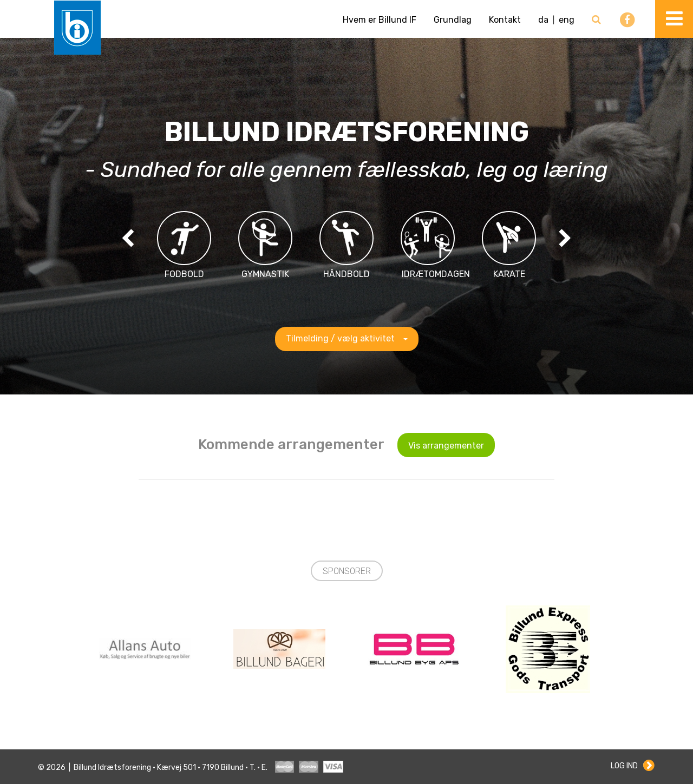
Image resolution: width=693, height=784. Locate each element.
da (543, 20)
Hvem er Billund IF (380, 20)
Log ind (624, 766)
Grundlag (453, 20)
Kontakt (505, 20)
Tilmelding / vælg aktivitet (347, 338)
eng (567, 20)
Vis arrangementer (446, 446)
